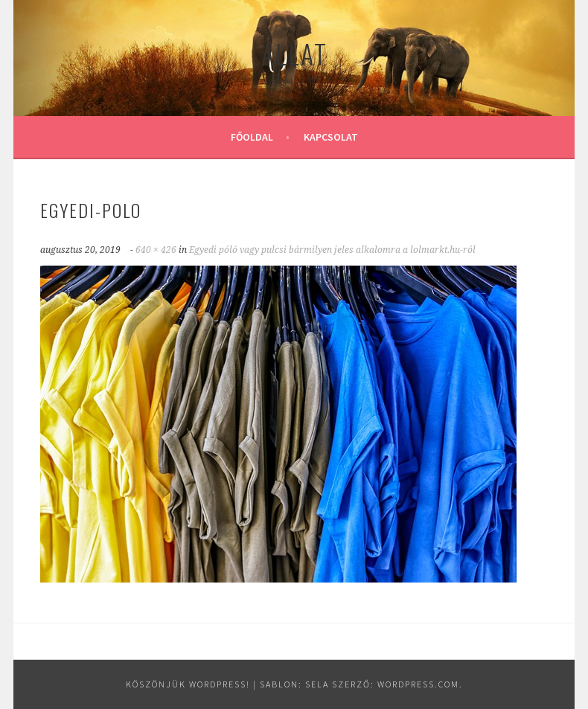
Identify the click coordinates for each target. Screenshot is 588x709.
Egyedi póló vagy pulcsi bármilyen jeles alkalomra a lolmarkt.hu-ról (332, 250)
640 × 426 (156, 250)
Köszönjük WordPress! (188, 684)
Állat (294, 53)
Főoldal (252, 137)
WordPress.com (418, 684)
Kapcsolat (331, 137)
